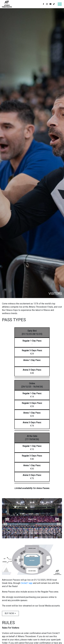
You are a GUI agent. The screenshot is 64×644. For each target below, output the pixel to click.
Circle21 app (27, 583)
